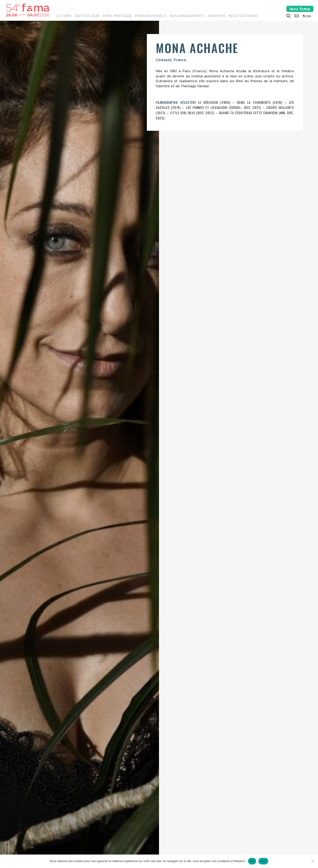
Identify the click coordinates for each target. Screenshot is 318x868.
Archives (216, 16)
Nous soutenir (243, 16)
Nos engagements (187, 16)
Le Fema (64, 16)
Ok (252, 861)
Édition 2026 (87, 16)
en (309, 16)
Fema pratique (117, 16)
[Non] (312, 861)
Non (263, 861)
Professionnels (151, 16)
